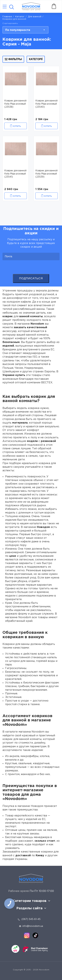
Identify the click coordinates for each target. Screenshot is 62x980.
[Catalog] (5, 7)
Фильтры (13, 59)
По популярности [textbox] (18, 30)
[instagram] (27, 935)
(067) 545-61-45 (31, 919)
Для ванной (35, 17)
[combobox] (25, 30)
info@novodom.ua (31, 926)
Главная (7, 17)
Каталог (20, 17)
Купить (17, 126)
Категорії (36, 59)
